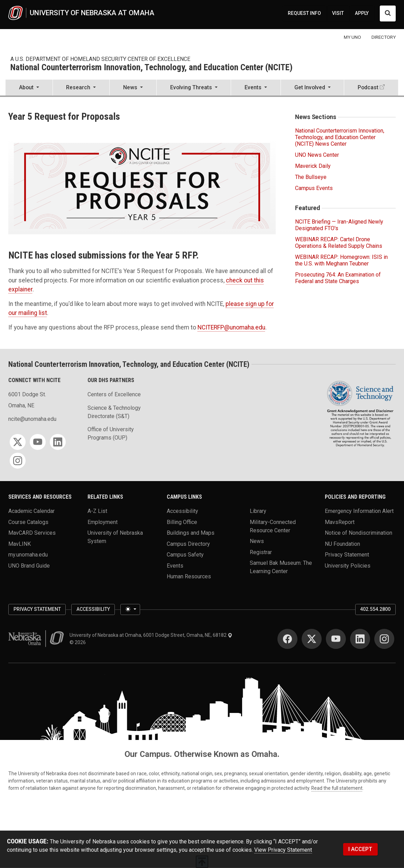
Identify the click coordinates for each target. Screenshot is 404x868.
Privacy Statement (347, 555)
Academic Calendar (31, 511)
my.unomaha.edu (28, 555)
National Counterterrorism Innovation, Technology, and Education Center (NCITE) (151, 68)
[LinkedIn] (58, 442)
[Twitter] (18, 442)
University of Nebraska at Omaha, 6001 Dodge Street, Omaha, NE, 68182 (151, 635)
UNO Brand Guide (29, 565)
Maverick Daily (313, 166)
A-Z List (97, 511)
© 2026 (79, 642)
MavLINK (20, 544)
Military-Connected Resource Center (273, 526)
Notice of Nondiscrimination (359, 533)
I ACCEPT (360, 849)
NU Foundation (342, 544)
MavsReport (340, 522)
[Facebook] (287, 639)
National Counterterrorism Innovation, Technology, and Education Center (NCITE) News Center (340, 137)
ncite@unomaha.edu (32, 419)
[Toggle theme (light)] (130, 609)
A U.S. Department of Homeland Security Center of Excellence (100, 59)
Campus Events (314, 188)
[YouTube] (38, 442)
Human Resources (189, 576)
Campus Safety (185, 555)
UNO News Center (317, 155)
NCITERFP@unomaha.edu (231, 327)
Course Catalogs (28, 522)
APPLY (362, 13)
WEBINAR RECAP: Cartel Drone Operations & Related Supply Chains (339, 243)
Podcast (368, 87)
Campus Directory (188, 544)
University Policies (348, 565)
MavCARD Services (32, 533)
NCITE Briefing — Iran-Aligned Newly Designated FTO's (339, 225)
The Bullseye (311, 177)
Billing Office (182, 522)
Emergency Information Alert (359, 511)
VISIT (338, 13)
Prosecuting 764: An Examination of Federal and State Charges (338, 278)
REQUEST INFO (304, 13)
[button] (29, 88)
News (257, 541)
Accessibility (182, 511)
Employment (103, 522)
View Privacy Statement (283, 850)
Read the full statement (337, 788)
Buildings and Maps (191, 533)
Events (175, 565)
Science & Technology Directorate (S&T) (114, 412)
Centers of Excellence (114, 394)
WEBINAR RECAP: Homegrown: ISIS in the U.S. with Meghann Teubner (341, 260)
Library (258, 511)
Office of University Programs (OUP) (111, 433)
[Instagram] (18, 461)
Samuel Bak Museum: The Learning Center (281, 567)
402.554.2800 (375, 609)
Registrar (261, 552)
